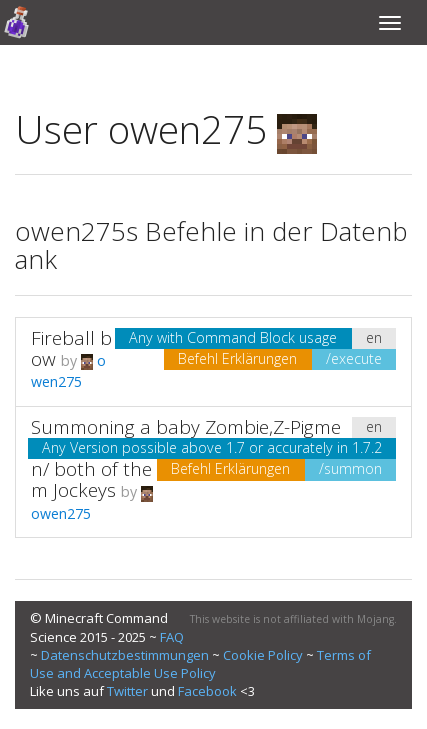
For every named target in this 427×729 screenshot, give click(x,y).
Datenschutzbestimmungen (125, 655)
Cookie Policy (263, 655)
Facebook (207, 691)
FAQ (172, 637)
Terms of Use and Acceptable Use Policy (200, 664)
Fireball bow (71, 348)
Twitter (127, 691)
